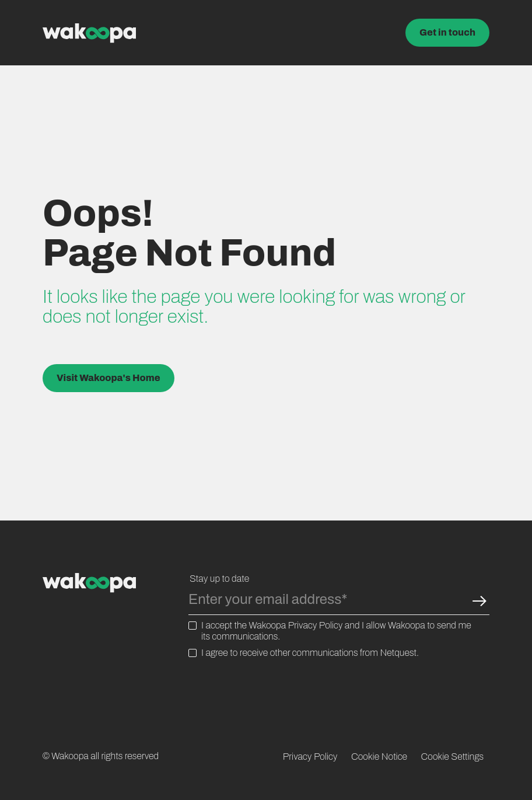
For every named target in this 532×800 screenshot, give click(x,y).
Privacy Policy (316, 625)
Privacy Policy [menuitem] (310, 757)
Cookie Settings (453, 757)
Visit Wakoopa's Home (108, 378)
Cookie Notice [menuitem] (379, 757)
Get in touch (447, 32)
